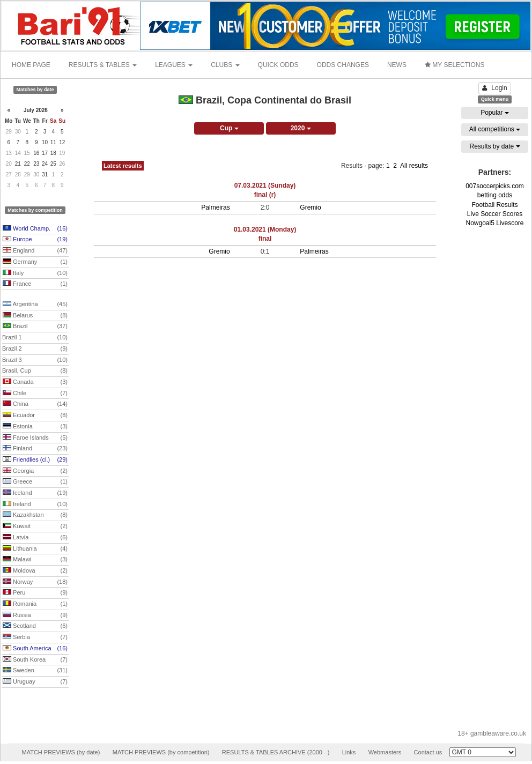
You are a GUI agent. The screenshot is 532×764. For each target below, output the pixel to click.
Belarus (35, 316)
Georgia (35, 471)
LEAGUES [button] (174, 65)
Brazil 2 (35, 349)
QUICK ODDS (278, 65)
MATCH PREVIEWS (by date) (61, 752)
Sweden (35, 671)
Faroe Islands (35, 438)
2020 (301, 128)
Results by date (494, 146)
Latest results (123, 166)
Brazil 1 (35, 338)
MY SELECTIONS (455, 65)
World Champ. (35, 229)
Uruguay (35, 682)
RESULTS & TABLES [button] (103, 65)
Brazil (35, 327)
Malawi (35, 560)
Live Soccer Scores (495, 214)
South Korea (35, 660)
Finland (35, 449)
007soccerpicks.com (495, 186)
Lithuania (35, 549)
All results (414, 166)
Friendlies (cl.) (35, 460)
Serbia (35, 637)
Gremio (310, 207)
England (35, 251)
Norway (35, 582)
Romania (35, 604)
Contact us (428, 752)
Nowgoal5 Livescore (494, 223)
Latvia (35, 538)
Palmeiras (215, 207)
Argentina (35, 305)
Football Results (494, 205)
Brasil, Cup (35, 371)
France (35, 284)
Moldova (35, 571)
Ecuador (35, 416)
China (35, 404)
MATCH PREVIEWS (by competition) (161, 752)
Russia (35, 615)
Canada (35, 382)
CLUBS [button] (225, 65)
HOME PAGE (31, 65)
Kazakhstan (35, 515)
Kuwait (35, 526)
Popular (495, 113)
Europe (35, 240)
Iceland (35, 493)
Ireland (35, 505)
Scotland (35, 626)
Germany (35, 262)
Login (494, 88)
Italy (35, 273)
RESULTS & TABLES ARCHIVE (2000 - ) (276, 752)
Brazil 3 (35, 360)
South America (35, 649)
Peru (35, 593)
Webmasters (385, 752)
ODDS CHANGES (343, 65)
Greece (35, 482)
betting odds (495, 195)
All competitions (495, 129)
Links (349, 752)
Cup (229, 128)
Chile (35, 394)
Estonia (35, 427)
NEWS (397, 65)
